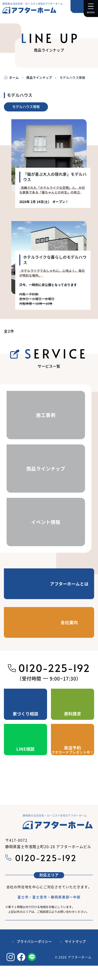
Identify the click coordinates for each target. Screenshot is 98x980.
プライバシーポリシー (34, 942)
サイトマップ (75, 942)
